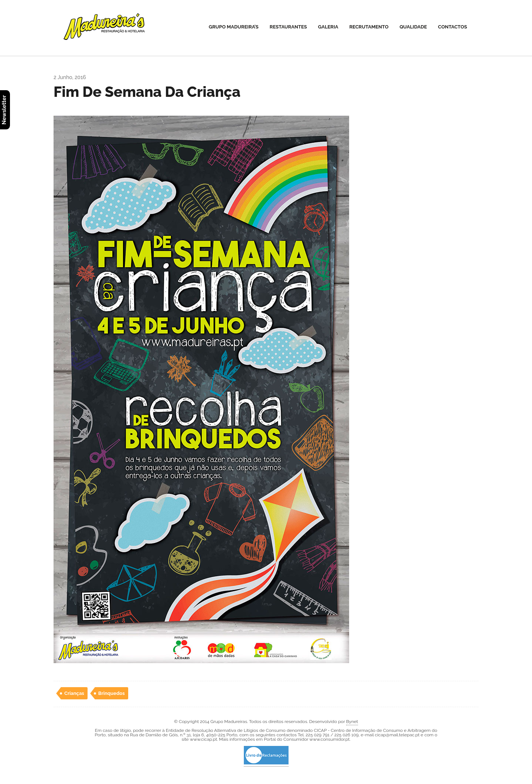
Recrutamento (369, 27)
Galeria (328, 27)
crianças (74, 693)
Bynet (352, 722)
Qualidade (413, 27)
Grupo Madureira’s (234, 27)
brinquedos (112, 693)
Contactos (453, 27)
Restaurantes (288, 27)
